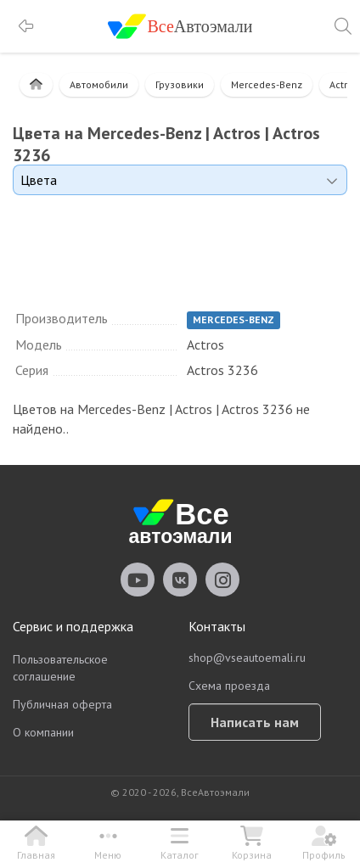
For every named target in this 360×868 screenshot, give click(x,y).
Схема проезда (229, 686)
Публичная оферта (62, 704)
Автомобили (99, 84)
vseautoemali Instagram (222, 580)
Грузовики (180, 84)
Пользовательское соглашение (60, 668)
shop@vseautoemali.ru (247, 658)
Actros (344, 84)
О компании (43, 732)
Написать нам (255, 722)
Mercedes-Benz (267, 84)
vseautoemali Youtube (138, 580)
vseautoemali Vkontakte (180, 580)
